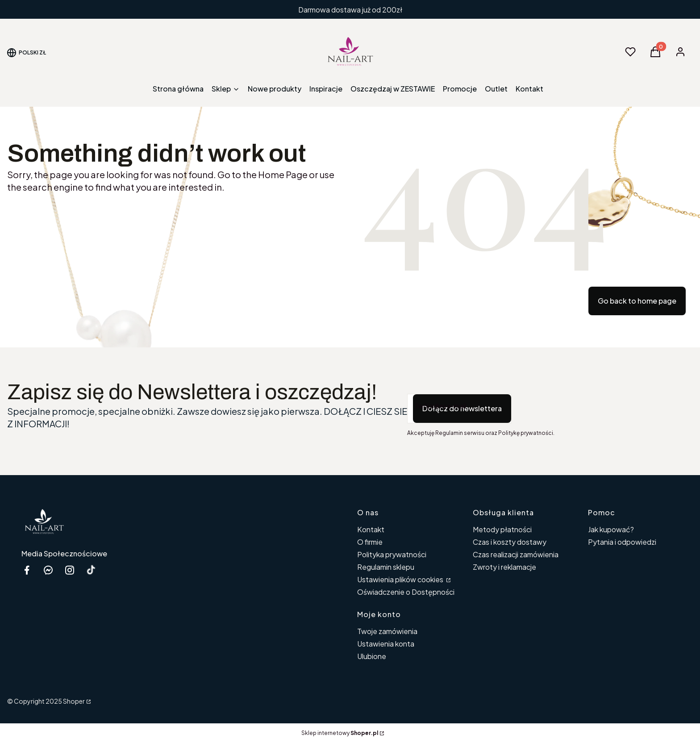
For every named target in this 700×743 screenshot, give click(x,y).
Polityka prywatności (392, 554)
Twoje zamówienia (387, 631)
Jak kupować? (611, 529)
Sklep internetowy (340, 733)
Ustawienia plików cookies (401, 579)
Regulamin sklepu (386, 567)
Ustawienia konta (386, 644)
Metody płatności (502, 529)
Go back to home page (637, 301)
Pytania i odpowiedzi (622, 542)
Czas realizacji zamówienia (516, 554)
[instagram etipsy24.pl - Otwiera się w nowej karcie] (70, 570)
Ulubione (372, 656)
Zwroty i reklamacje (504, 567)
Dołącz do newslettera (462, 408)
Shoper (74, 701)
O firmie (370, 542)
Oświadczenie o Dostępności (406, 592)
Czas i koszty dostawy (510, 542)
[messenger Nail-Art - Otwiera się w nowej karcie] (48, 570)
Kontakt (371, 529)
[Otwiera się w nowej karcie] (91, 570)
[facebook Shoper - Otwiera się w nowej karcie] (27, 570)
